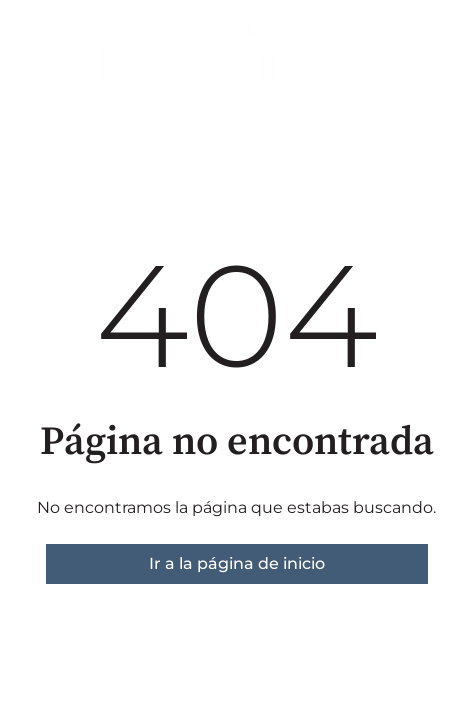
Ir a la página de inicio (237, 563)
